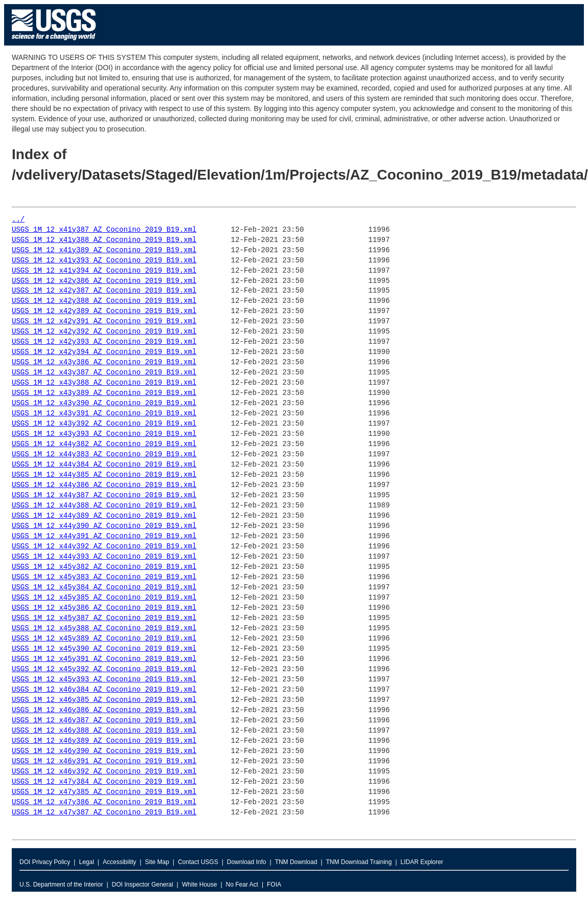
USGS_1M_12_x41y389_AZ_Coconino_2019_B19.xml (104, 250)
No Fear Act (242, 885)
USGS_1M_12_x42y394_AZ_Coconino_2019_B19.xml (104, 352)
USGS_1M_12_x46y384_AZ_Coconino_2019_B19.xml (104, 690)
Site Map (157, 862)
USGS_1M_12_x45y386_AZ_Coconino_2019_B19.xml (104, 608)
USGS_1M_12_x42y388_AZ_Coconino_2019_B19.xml (104, 301)
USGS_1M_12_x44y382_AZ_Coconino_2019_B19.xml (104, 444)
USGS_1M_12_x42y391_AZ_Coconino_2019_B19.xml (104, 322)
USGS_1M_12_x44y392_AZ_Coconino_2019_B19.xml (104, 547)
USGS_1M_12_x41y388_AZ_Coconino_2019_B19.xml (104, 240)
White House (200, 885)
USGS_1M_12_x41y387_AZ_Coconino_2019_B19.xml (104, 230)
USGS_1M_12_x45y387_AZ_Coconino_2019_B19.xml (104, 618)
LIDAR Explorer (422, 862)
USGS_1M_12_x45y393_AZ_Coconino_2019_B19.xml (104, 680)
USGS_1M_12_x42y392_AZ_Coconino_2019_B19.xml (104, 332)
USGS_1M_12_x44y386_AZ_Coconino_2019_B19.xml (104, 485)
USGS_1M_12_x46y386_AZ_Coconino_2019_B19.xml (104, 710)
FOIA (274, 885)
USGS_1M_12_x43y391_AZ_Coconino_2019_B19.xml (104, 414)
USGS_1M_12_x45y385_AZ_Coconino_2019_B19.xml (104, 598)
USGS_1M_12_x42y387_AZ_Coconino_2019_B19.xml (104, 291)
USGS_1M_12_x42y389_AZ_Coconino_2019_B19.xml (104, 311)
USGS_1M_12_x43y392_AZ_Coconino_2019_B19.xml (104, 424)
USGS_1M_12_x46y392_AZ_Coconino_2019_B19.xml (104, 772)
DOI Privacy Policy (45, 862)
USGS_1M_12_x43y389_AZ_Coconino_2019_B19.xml (104, 393)
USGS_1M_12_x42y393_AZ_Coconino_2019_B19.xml (104, 342)
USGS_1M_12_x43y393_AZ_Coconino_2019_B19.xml (104, 434)
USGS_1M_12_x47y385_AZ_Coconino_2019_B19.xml (104, 792)
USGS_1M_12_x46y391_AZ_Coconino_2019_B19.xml (104, 761)
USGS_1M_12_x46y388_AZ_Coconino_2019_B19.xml (104, 731)
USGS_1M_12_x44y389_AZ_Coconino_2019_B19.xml (104, 516)
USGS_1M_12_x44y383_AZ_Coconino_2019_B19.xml (104, 455)
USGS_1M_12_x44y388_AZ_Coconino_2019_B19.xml (104, 506)
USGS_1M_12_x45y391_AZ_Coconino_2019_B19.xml (104, 659)
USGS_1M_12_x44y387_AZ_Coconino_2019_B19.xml (104, 495)
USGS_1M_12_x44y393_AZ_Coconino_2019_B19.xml (104, 557)
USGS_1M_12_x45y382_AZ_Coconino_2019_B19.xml (104, 567)
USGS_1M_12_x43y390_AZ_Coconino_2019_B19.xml (104, 403)
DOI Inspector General (143, 885)
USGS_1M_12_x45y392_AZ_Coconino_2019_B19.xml (104, 669)
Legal (86, 862)
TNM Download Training (359, 862)
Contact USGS (198, 862)
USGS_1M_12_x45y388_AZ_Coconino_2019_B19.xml (104, 628)
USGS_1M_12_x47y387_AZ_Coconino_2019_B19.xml (104, 813)
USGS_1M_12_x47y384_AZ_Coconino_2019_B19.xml (104, 782)
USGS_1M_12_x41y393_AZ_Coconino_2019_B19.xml (104, 261)
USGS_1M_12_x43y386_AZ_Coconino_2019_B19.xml (104, 362)
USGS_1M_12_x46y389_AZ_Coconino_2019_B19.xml (104, 741)
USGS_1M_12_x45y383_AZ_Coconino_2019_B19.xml (104, 577)
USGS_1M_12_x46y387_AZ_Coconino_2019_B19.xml (104, 721)
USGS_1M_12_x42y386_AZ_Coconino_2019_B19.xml (104, 281)
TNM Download (296, 862)
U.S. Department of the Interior (61, 885)
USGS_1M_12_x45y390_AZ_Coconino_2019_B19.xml (104, 649)
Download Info (247, 862)
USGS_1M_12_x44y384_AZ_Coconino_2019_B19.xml (104, 465)
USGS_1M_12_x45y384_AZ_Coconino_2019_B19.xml (104, 588)
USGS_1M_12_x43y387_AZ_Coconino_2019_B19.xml (104, 373)
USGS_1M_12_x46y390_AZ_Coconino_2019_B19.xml (104, 751)
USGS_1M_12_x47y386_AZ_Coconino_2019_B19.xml (104, 802)
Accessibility (119, 862)
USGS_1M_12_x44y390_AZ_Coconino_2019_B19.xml (104, 526)
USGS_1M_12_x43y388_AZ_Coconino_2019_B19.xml (104, 383)
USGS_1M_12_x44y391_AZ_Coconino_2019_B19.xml (104, 536)
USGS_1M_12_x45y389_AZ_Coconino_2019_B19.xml (104, 639)
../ (18, 220)
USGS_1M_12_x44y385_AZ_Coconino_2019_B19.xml (104, 475)
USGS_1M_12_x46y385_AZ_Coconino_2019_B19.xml (104, 700)
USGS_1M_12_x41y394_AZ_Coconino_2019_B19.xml (104, 271)
